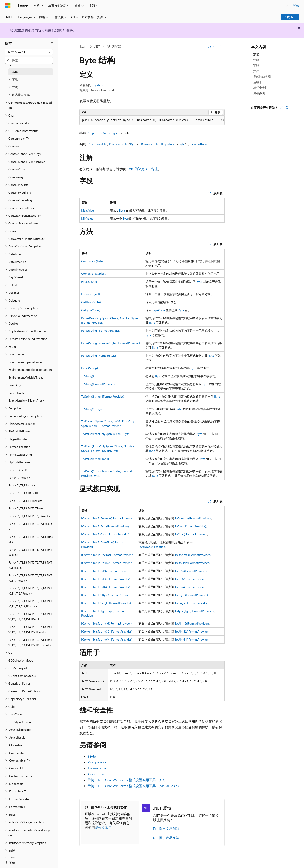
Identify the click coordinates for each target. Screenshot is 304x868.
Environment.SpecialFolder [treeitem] (26, 362)
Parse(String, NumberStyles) (99, 355)
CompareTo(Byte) (92, 261)
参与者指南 (103, 827)
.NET (97, 46)
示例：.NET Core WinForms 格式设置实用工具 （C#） (127, 780)
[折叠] (52, 43)
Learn (84, 46)
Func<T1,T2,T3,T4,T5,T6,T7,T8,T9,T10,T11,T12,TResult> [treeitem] (30, 591)
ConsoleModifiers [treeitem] (20, 192)
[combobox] (29, 52)
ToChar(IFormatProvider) (191, 534)
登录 (296, 5)
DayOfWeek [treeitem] (16, 277)
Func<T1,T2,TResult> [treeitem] (22, 485)
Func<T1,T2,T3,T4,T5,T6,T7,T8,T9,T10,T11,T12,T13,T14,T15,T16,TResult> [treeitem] (30, 642)
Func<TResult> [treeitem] (18, 470)
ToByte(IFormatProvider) (190, 526)
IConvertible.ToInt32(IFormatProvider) (106, 579)
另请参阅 (259, 93)
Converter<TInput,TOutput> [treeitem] (27, 239)
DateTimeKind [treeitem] (17, 262)
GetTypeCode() (91, 310)
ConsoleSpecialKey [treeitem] (20, 200)
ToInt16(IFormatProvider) (191, 571)
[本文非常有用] (282, 108)
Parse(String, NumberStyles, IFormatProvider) (111, 343)
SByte (92, 756)
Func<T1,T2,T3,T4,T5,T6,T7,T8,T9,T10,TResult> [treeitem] (30, 565)
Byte (133, 144)
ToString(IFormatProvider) (98, 384)
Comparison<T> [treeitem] (19, 138)
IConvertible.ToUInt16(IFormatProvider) (106, 623)
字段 (256, 65)
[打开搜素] (287, 6)
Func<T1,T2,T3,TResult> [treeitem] (24, 493)
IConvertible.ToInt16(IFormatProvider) (105, 571)
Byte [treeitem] (15, 72)
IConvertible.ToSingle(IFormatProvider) (106, 603)
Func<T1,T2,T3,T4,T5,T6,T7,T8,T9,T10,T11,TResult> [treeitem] (30, 578)
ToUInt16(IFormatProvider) (192, 623)
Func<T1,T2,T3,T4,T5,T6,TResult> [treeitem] (29, 516)
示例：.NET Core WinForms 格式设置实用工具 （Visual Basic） (134, 786)
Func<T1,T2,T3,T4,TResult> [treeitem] (26, 501)
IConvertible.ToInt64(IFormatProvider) (106, 587)
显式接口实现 (262, 77)
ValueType (110, 133)
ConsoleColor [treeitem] (17, 169)
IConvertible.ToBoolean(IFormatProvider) (107, 518)
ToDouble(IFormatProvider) (192, 563)
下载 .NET (290, 17)
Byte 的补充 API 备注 (143, 169)
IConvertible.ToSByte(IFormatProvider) (106, 595)
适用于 (258, 82)
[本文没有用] (287, 108)
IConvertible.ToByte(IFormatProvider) (105, 526)
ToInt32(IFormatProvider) (191, 579)
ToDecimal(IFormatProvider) (193, 555)
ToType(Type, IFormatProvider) (194, 611)
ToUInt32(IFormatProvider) (192, 631)
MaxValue (88, 210)
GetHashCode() (91, 302)
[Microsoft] (8, 6)
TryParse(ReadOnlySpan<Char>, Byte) (106, 434)
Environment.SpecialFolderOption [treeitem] (30, 370)
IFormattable (199, 144)
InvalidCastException (152, 547)
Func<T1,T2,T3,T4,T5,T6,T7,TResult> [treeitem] (30, 526)
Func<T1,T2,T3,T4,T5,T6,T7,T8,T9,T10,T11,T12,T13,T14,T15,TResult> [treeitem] (30, 629)
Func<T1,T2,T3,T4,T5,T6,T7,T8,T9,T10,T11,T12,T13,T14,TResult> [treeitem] (30, 617)
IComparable (97, 144)
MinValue (87, 218)
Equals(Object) (91, 294)
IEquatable (169, 144)
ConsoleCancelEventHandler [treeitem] (27, 162)
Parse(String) (90, 368)
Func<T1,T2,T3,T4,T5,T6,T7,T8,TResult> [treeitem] (31, 539)
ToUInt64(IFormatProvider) (192, 639)
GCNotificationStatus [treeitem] (22, 676)
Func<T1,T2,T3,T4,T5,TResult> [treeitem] (28, 508)
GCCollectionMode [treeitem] (21, 660)
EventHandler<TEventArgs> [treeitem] (26, 400)
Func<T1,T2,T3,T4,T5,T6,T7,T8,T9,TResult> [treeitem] (30, 552)
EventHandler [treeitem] (17, 393)
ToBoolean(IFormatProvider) (193, 518)
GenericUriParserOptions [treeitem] (24, 691)
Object (93, 133)
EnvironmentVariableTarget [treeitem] (26, 377)
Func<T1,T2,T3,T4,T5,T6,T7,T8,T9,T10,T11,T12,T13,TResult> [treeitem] (30, 604)
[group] (152, 120)
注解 (256, 60)
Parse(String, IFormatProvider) (101, 331)
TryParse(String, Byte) (95, 459)
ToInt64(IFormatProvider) (191, 587)
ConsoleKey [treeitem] (16, 177)
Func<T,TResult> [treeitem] (19, 477)
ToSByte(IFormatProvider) (191, 595)
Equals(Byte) (89, 282)
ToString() (88, 376)
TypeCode (159, 310)
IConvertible (150, 144)
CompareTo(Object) (94, 274)
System (98, 85)
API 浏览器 (114, 46)
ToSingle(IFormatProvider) (191, 603)
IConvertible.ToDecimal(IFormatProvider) (107, 555)
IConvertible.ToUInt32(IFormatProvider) (107, 631)
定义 (256, 54)
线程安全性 (261, 88)
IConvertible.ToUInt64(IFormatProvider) (107, 639)
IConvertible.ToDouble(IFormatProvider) (107, 563)
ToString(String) (91, 409)
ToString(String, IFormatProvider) (103, 396)
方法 (256, 71)
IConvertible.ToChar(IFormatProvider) (105, 534)
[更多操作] (221, 47)
